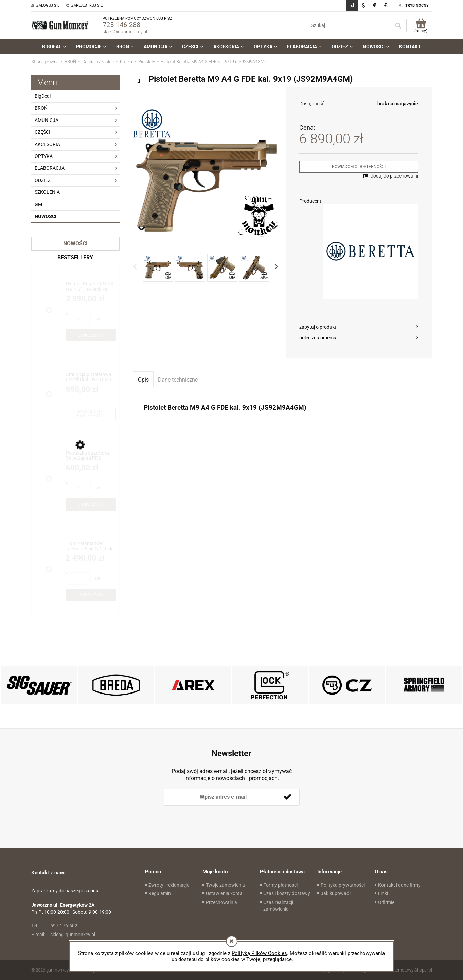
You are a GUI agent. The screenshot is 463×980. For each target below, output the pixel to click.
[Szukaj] (398, 25)
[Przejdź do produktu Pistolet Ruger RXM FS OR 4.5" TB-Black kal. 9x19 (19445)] (91, 287)
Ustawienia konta (224, 893)
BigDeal (43, 96)
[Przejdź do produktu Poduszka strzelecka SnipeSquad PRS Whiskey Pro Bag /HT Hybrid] (91, 456)
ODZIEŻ (43, 180)
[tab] (143, 379)
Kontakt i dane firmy (399, 885)
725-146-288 (121, 25)
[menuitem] (54, 47)
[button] (359, 327)
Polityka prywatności (343, 885)
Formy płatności (280, 885)
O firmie (386, 902)
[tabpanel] (283, 408)
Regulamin (160, 893)
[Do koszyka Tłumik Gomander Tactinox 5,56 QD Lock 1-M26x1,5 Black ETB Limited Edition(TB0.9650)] (91, 595)
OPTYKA (44, 156)
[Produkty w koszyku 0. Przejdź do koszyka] (421, 25)
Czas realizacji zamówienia (278, 906)
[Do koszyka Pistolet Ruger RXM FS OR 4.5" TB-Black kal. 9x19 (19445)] (91, 335)
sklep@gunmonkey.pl (125, 32)
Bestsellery (75, 257)
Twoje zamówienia (225, 885)
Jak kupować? (336, 893)
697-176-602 (54, 926)
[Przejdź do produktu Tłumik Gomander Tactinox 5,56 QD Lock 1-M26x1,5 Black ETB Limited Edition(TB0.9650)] (91, 546)
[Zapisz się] (288, 797)
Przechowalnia (221, 902)
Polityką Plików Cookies (259, 953)
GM (38, 204)
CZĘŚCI (42, 132)
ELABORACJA (50, 168)
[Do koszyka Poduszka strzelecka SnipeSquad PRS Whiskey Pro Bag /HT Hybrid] (91, 504)
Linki (383, 893)
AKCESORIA (47, 144)
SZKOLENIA (47, 192)
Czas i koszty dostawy (287, 893)
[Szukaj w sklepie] (349, 25)
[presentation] (211, 817)
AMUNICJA (47, 120)
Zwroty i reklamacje (169, 885)
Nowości (46, 216)
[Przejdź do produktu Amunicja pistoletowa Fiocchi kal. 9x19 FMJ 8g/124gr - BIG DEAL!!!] (91, 377)
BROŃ (41, 108)
